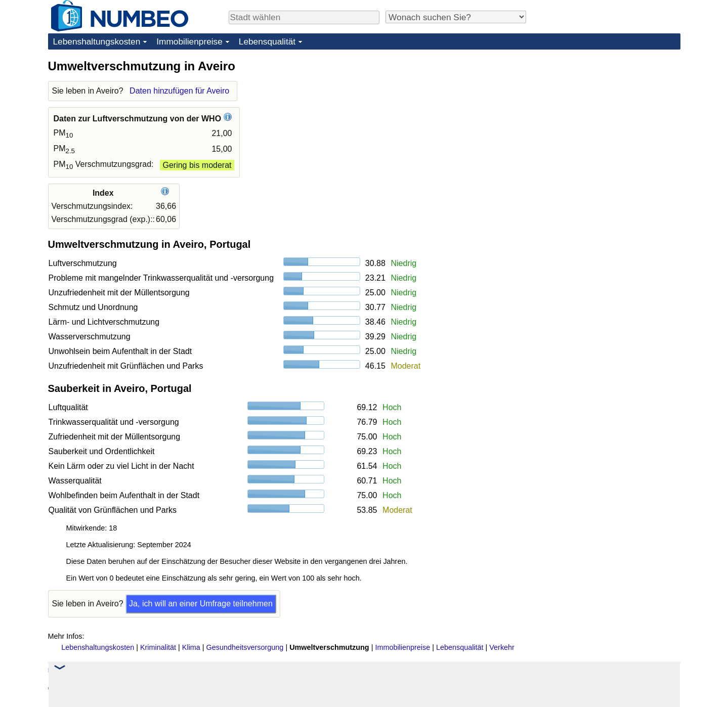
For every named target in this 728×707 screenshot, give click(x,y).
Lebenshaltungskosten (97, 41)
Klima (191, 647)
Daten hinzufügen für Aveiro (179, 91)
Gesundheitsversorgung (245, 647)
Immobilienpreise (189, 41)
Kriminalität (158, 647)
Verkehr (502, 647)
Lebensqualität (267, 41)
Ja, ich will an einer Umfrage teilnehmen (201, 604)
